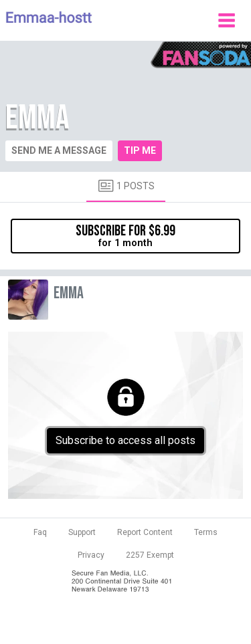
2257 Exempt (150, 555)
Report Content (145, 532)
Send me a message (59, 150)
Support (82, 532)
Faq (40, 532)
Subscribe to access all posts (125, 440)
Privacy (91, 555)
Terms (206, 532)
